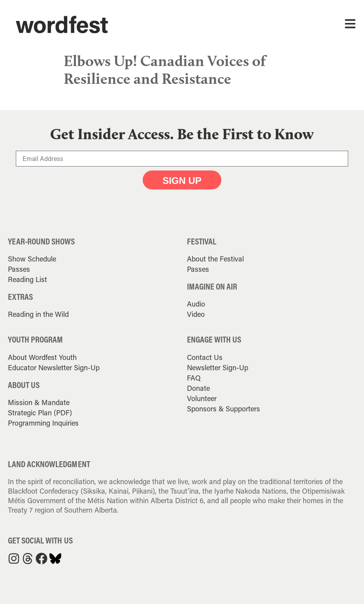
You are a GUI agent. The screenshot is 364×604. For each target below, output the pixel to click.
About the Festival (215, 259)
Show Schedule (32, 259)
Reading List (27, 279)
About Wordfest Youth (42, 357)
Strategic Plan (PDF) (40, 413)
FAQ (194, 378)
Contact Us (205, 357)
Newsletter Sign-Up (218, 367)
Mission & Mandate (39, 402)
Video (196, 314)
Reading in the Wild (38, 314)
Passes (19, 269)
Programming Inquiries (43, 423)
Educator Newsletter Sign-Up (54, 367)
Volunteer (202, 398)
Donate (198, 388)
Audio (196, 304)
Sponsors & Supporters (223, 409)
